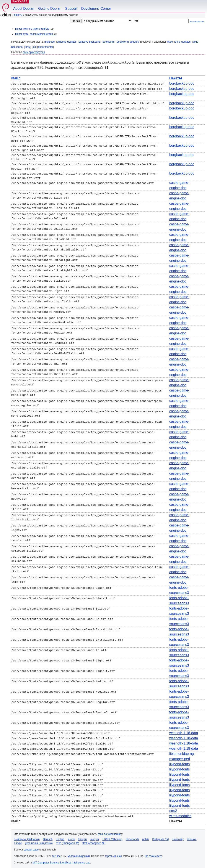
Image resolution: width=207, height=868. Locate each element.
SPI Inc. (57, 854)
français (83, 837)
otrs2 (173, 809)
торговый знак (113, 854)
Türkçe (18, 841)
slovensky (178, 837)
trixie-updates (183, 42)
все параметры (197, 21)
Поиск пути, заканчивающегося (36, 34)
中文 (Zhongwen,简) (68, 841)
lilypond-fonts (179, 762)
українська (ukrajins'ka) (39, 841)
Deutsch (48, 837)
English (60, 837)
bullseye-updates (67, 42)
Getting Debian (50, 9)
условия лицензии (79, 854)
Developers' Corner (96, 9)
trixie (170, 42)
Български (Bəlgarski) (27, 837)
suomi (71, 837)
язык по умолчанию (109, 832)
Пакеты (18, 15)
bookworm (108, 42)
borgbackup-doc (182, 83)
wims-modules (180, 814)
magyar (95, 837)
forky (28, 47)
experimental (45, 47)
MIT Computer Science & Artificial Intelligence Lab (61, 861)
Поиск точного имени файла (34, 29)
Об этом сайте (153, 854)
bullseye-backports (90, 42)
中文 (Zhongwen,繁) (94, 841)
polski (146, 837)
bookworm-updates (128, 42)
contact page (31, 848)
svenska (192, 837)
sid (34, 47)
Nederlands (132, 837)
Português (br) (161, 837)
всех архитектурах (34, 52)
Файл (16, 78)
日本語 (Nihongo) (112, 837)
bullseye (50, 42)
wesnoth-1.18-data (184, 731)
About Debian (24, 9)
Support (71, 9)
